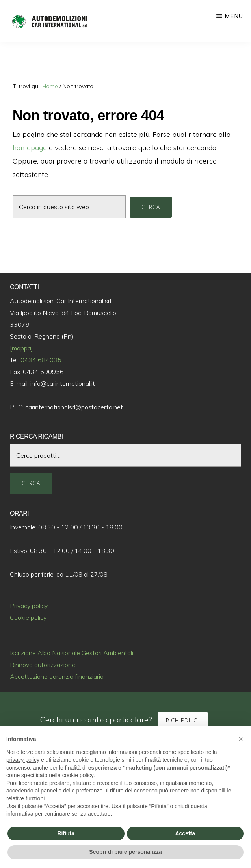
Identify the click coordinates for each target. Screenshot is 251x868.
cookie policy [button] (78, 775)
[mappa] (21, 348)
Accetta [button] (185, 833)
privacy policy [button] (23, 760)
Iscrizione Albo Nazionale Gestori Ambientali (72, 653)
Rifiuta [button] (66, 833)
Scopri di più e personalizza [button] (125, 852)
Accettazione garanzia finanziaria (57, 676)
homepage (30, 148)
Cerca (31, 483)
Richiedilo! (183, 720)
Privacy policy (29, 606)
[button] (241, 739)
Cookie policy (28, 617)
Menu (234, 16)
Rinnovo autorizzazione (43, 665)
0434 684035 (41, 360)
